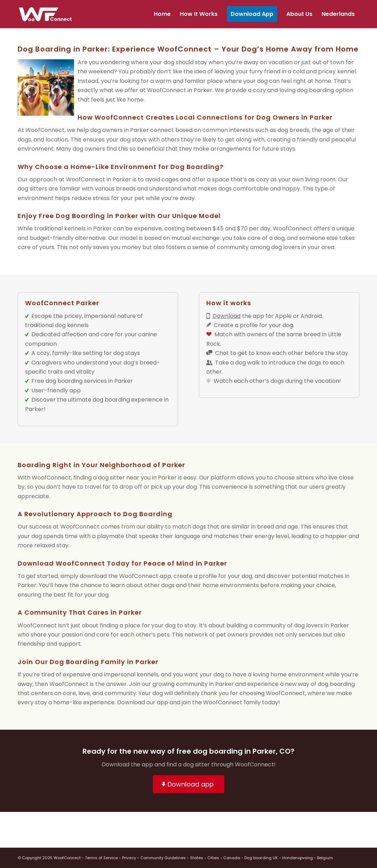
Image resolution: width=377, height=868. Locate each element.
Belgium (325, 858)
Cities (213, 858)
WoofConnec (165, 90)
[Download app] (188, 784)
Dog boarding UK (261, 858)
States (197, 858)
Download (227, 316)
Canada (232, 858)
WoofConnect (67, 858)
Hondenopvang (297, 858)
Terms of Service (101, 858)
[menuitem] (162, 14)
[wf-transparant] (47, 14)
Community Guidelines (163, 858)
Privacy (129, 858)
